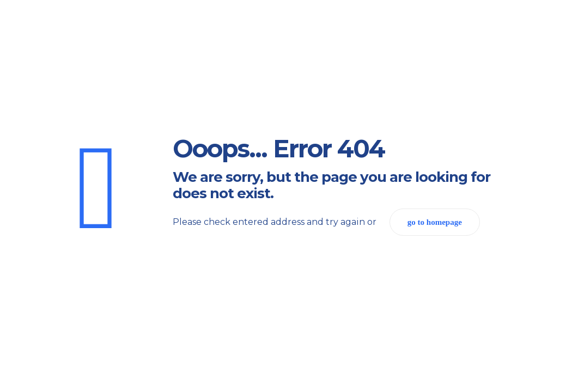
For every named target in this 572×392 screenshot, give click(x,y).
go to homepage (435, 222)
